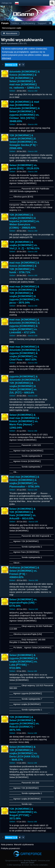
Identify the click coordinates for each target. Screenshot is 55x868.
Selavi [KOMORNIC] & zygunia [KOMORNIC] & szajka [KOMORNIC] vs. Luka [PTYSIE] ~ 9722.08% (24, 662)
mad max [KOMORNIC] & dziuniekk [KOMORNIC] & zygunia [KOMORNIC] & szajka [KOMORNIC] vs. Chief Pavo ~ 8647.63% (25, 353)
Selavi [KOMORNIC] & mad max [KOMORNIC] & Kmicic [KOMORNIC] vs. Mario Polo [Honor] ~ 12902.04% (24, 421)
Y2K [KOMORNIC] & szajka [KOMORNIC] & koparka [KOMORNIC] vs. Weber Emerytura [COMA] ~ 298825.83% (24, 221)
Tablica (15, 23)
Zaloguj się (7, 3)
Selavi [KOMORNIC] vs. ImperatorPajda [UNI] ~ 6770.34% (23, 603)
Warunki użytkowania (24, 844)
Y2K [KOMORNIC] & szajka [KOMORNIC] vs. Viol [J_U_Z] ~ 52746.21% (24, 245)
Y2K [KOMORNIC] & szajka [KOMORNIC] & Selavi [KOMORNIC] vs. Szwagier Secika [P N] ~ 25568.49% (24, 142)
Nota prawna (7, 844)
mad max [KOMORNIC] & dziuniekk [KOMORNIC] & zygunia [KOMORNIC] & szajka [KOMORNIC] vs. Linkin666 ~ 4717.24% (25, 326)
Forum (5, 23)
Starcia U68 (33, 91)
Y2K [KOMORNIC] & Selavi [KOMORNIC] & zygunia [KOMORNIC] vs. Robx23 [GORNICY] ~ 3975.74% (24, 724)
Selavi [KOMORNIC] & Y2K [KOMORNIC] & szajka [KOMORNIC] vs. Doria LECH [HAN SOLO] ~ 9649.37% (24, 753)
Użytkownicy (28, 23)
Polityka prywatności (10, 848)
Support (42, 23)
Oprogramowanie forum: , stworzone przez (28, 862)
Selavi (12, 91)
